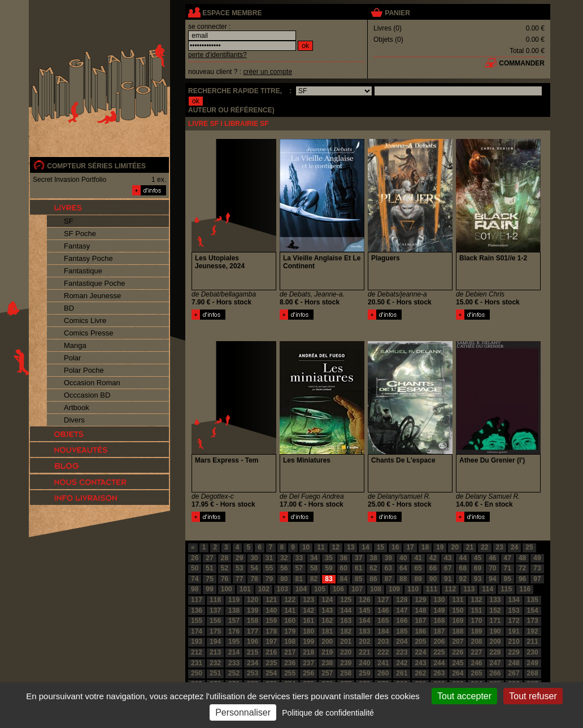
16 (395, 547)
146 (383, 611)
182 (346, 631)
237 (308, 663)
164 (364, 621)
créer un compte (267, 72)
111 (432, 589)
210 (514, 642)
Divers (74, 420)
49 (537, 558)
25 (529, 547)
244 (439, 663)
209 (495, 642)
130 (439, 600)
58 (314, 568)
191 (514, 631)
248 (514, 663)
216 (271, 652)
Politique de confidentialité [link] (328, 713)
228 (495, 652)
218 (308, 652)
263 (439, 673)
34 (314, 558)
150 (458, 611)
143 (327, 611)
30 (254, 558)
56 (284, 568)
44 (462, 558)
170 (476, 621)
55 (269, 568)
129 (420, 600)
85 (358, 579)
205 (420, 642)
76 (225, 579)
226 (458, 652)
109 (394, 589)
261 (402, 673)
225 (439, 652)
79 (269, 579)
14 (365, 547)
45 (478, 558)
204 (402, 642)
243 (420, 663)
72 (522, 568)
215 (253, 652)
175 (215, 631)
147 (402, 611)
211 (533, 642)
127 (383, 600)
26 (195, 558)
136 (197, 611)
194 (215, 642)
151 (476, 611)
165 (383, 621)
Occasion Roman (92, 383)
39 (388, 558)
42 (433, 558)
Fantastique (83, 271)
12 (336, 547)
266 (495, 673)
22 (484, 547)
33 (299, 558)
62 (373, 568)
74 (195, 579)
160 (290, 621)
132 (476, 600)
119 (234, 600)
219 (327, 652)
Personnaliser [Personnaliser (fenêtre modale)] (243, 712)
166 (402, 621)
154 (533, 611)
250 (197, 673)
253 (253, 673)
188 (458, 631)
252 (234, 673)
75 (209, 579)
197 (271, 642)
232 (215, 663)
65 (418, 568)
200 (327, 642)
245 (458, 663)
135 (533, 600)
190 (495, 631)
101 (245, 589)
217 (290, 652)
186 (420, 631)
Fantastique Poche (94, 283)
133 (495, 600)
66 (433, 568)
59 (329, 568)
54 (254, 568)
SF (69, 221)
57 (299, 568)
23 (500, 547)
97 (537, 579)
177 (253, 631)
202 (364, 642)
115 (506, 589)
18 (425, 547)
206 (439, 642)
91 (448, 579)
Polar (72, 358)
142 (308, 611)
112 (450, 589)
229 (514, 652)
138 (234, 611)
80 (284, 579)
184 (383, 631)
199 (308, 642)
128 (402, 600)
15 (380, 547)
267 (514, 673)
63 (388, 568)
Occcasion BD (87, 395)
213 (215, 652)
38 (373, 558)
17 (410, 547)
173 (533, 621)
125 (346, 600)
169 (458, 621)
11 (321, 547)
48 (522, 558)
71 (508, 568)
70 (492, 568)
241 (383, 663)
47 (508, 558)
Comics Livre (85, 321)
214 (234, 652)
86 (373, 579)
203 (383, 642)
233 (234, 663)
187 (439, 631)
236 (290, 663)
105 (320, 589)
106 (338, 589)
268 (533, 673)
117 (197, 600)
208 (476, 642)
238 (327, 663)
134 (514, 600)
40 (403, 558)
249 (533, 663)
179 (290, 631)
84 (344, 579)
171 (495, 621)
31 (269, 558)
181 (327, 631)
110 (413, 589)
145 (364, 611)
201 (346, 642)
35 (329, 558)
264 (458, 673)
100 (227, 589)
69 (478, 568)
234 (253, 663)
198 (290, 642)
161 (308, 621)
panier (397, 13)
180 (308, 631)
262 (420, 673)
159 (271, 621)
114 (488, 589)
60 (344, 568)
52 (225, 568)
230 (533, 652)
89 (418, 579)
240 (364, 663)
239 (346, 663)
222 (383, 652)
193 (197, 642)
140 (271, 611)
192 (533, 631)
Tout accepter (464, 696)
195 (234, 642)
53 (239, 568)
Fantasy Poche (88, 258)
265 (476, 673)
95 (508, 579)
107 (357, 589)
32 (284, 558)
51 (209, 568)
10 (306, 547)
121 (271, 600)
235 (271, 663)
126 (364, 600)
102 (264, 589)
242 (402, 663)
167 (420, 621)
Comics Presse (88, 333)
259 (364, 673)
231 (197, 663)
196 (253, 642)
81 (299, 579)
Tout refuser (533, 696)
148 (420, 611)
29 (239, 558)
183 (364, 631)
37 (358, 558)
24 (514, 547)
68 (462, 568)
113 (469, 589)
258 (346, 673)
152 (495, 611)
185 (402, 631)
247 (495, 663)
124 (327, 600)
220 (346, 652)
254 (271, 673)
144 (346, 611)
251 (215, 673)
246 (476, 663)
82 (314, 579)
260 (383, 673)
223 (402, 652)
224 (420, 652)
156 (215, 621)
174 (197, 631)
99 (209, 589)
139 (253, 611)
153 (514, 611)
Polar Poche (84, 370)
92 (462, 579)
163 (346, 621)
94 (492, 579)
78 (254, 579)
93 (478, 579)
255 (290, 673)
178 (271, 631)
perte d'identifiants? (217, 55)
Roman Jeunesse (92, 296)
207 (458, 642)
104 (301, 589)
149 (439, 611)
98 (195, 589)
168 (439, 621)
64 (403, 568)
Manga (75, 345)
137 (215, 611)
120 (253, 600)
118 (215, 600)
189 (476, 631)
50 (195, 568)
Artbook (77, 407)
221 (364, 652)
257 (327, 673)
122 (290, 600)
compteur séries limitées (96, 166)
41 (418, 558)
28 (225, 558)
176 (234, 631)
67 (448, 568)
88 (403, 579)
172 (514, 621)
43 (448, 558)
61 (358, 568)
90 (433, 579)
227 (476, 652)
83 (329, 579)
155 (197, 621)
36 (344, 558)
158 (253, 621)
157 (234, 621)
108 (376, 589)
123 (308, 600)
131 (458, 600)
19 (440, 547)
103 (282, 589)
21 (470, 547)
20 (454, 547)
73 (537, 568)
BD (69, 308)
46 (492, 558)
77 (239, 579)
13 (351, 547)
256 (308, 673)
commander (522, 63)
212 (197, 652)
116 (525, 589)
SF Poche (80, 234)
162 (327, 621)
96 (522, 579)
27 (209, 558)
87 (388, 579)
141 (290, 611)
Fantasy (77, 246)
